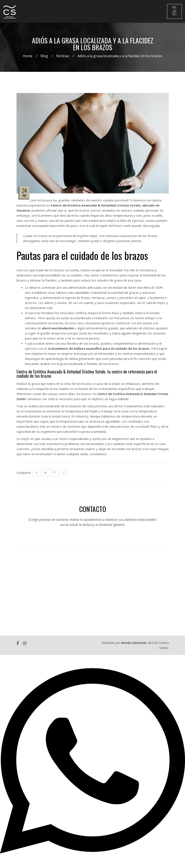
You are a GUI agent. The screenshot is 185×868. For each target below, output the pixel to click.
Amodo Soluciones (134, 643)
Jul (24, 195)
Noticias (63, 56)
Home (28, 56)
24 (24, 191)
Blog (44, 56)
